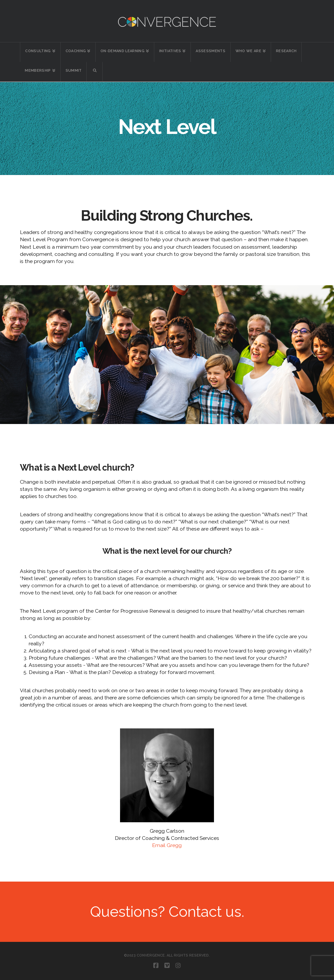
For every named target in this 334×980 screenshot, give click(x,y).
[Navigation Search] (95, 72)
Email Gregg (167, 845)
